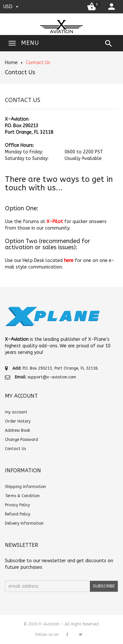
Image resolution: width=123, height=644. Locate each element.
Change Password (21, 440)
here (69, 261)
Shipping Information (25, 487)
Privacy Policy (17, 505)
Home (11, 63)
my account (16, 412)
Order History (18, 421)
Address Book (18, 430)
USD (11, 7)
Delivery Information (24, 523)
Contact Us (38, 63)
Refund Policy (18, 514)
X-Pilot (55, 222)
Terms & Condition (22, 496)
